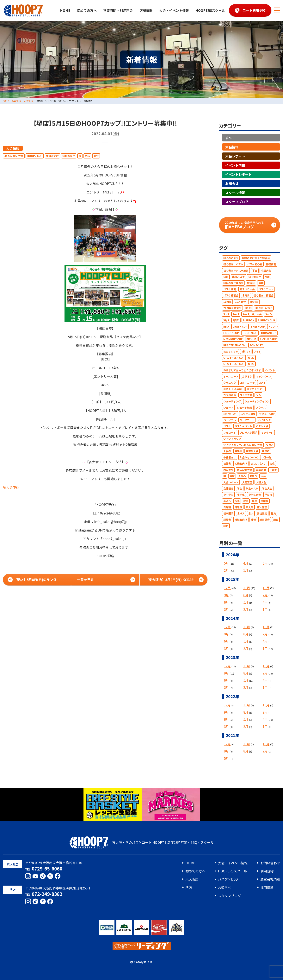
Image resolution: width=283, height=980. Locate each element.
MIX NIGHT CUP (233, 339)
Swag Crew (231, 351)
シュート (228, 408)
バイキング (265, 420)
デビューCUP (267, 414)
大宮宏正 (247, 482)
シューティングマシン (257, 401)
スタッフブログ (237, 202)
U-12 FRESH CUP (234, 358)
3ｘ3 (226, 314)
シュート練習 (245, 408)
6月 (226, 602)
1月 (246, 570)
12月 (227, 588)
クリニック (230, 383)
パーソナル (230, 420)
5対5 (226, 321)
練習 (253, 520)
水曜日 (246, 296)
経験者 (227, 520)
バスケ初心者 (255, 264)
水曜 (267, 277)
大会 (96, 156)
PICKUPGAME (268, 339)
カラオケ (247, 376)
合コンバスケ (258, 464)
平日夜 (268, 495)
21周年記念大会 (232, 308)
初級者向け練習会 (233, 283)
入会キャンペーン (250, 457)
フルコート (230, 433)
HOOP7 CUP (35, 156)
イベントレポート (238, 174)
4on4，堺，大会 (14, 156)
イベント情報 (235, 165)
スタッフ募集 (248, 414)
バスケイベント (243, 426)
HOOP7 (273, 327)
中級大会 (266, 271)
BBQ (226, 327)
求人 (251, 513)
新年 (255, 501)
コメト (262, 383)
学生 (240, 489)
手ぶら (227, 501)
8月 (246, 595)
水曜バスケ (238, 277)
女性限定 (228, 489)
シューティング (232, 401)
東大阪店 (262, 507)
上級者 (227, 451)
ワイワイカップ (232, 439)
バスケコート (266, 289)
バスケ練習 (230, 289)
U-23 (251, 364)
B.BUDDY (249, 321)
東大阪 (250, 507)
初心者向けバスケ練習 (236, 271)
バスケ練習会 (231, 296)
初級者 (227, 464)
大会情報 (13, 148)
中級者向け (52, 156)
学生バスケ (252, 489)
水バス (241, 513)
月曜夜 (238, 507)
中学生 (238, 451)
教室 (246, 501)
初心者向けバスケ (233, 264)
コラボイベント (256, 389)
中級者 (266, 451)
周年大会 (228, 470)
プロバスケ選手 (248, 433)
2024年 (254, 302)
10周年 (227, 302)
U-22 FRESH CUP (234, 364)
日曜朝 (227, 507)
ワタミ (270, 445)
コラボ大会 (246, 395)
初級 (226, 277)
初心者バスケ (231, 258)
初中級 (267, 457)
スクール (261, 408)
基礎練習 (271, 264)
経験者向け (241, 520)
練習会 (251, 283)
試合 (226, 526)
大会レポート (235, 156)
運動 (261, 283)
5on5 (269, 314)
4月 (246, 563)
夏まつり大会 (247, 289)
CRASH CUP (240, 327)
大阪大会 (261, 482)
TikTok (246, 351)
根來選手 (228, 513)
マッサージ (267, 433)
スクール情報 (235, 193)
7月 (265, 595)
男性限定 (262, 513)
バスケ (227, 426)
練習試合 (265, 520)
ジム (258, 395)
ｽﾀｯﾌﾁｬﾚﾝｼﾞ (230, 414)
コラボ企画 (230, 395)
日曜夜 (265, 501)
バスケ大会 (262, 426)
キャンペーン (263, 376)
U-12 (257, 351)
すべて (230, 138)
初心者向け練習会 (263, 296)
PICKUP (251, 339)
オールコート (231, 376)
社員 (273, 513)
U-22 (251, 358)
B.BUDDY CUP (266, 321)
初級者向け (69, 156)
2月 (226, 570)
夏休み (242, 476)
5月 (226, 563)
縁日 (276, 520)
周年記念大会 (245, 470)
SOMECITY (256, 345)
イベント (270, 370)
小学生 (241, 495)
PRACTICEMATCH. (235, 345)
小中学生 (228, 495)
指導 (237, 501)
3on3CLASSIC (264, 308)
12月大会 (240, 302)
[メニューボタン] (277, 10)
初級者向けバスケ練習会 (256, 258)
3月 (265, 563)
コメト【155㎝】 (233, 389)
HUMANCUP (269, 333)
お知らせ (232, 184)
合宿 (272, 464)
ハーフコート (247, 420)
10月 (266, 588)
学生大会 (267, 489)
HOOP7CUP (250, 333)
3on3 (248, 308)
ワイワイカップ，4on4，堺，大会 (243, 445)
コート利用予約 (254, 10)
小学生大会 (255, 495)
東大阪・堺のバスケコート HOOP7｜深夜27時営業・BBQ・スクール (142, 842)
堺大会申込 (11, 487)
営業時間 (261, 470)
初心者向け (255, 277)
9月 (226, 595)
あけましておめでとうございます (242, 370)
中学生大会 (252, 451)
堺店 (87, 156)
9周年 (236, 321)
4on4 (236, 314)
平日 (255, 271)
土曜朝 (273, 470)
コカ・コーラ (247, 383)
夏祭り (253, 476)
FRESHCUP (258, 327)
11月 (247, 588)
